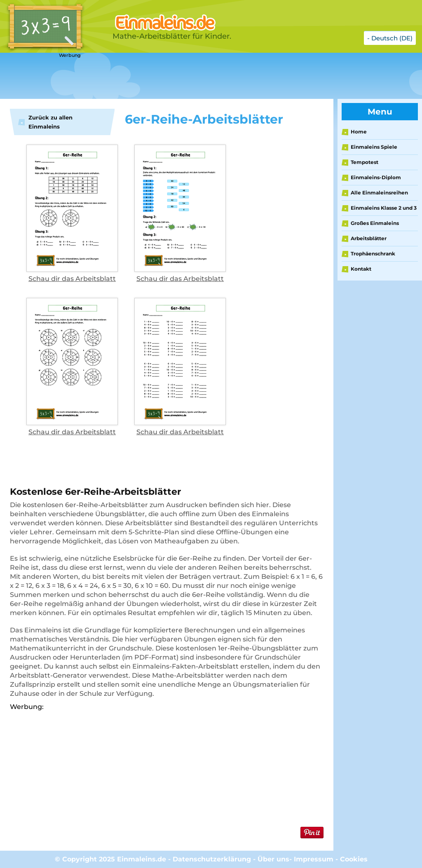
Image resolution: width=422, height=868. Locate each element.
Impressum (314, 859)
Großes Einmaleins (375, 223)
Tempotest (365, 162)
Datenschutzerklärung (212, 859)
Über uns (273, 859)
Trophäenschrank (373, 254)
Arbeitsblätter (369, 238)
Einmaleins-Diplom (376, 177)
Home (359, 132)
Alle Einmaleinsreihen (379, 193)
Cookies (354, 859)
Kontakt (361, 269)
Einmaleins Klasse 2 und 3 (384, 208)
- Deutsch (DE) (390, 38)
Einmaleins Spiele (374, 147)
